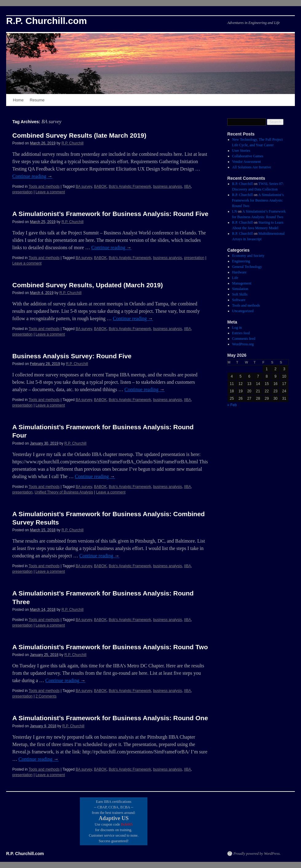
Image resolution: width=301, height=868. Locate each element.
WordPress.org (243, 344)
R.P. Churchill (72, 143)
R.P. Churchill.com (47, 21)
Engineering (241, 261)
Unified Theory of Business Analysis (64, 492)
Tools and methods (44, 187)
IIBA (188, 187)
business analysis (167, 187)
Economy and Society (248, 256)
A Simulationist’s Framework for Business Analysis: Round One (110, 718)
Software (239, 300)
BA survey (84, 187)
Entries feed (241, 333)
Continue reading (32, 176)
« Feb (232, 405)
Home (18, 100)
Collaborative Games (248, 156)
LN (235, 211)
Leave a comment (50, 192)
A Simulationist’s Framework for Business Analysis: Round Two (110, 647)
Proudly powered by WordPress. (257, 854)
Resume (37, 100)
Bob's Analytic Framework (130, 187)
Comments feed (244, 339)
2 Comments (46, 696)
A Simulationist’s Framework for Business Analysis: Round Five (110, 214)
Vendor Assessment (247, 162)
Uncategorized (243, 311)
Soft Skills (240, 294)
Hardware (239, 272)
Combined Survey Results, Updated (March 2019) (88, 285)
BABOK (100, 187)
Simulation (240, 289)
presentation (22, 192)
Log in (237, 328)
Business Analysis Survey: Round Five (72, 356)
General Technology (247, 267)
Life (235, 278)
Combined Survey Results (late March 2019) (79, 135)
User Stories (241, 151)
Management (242, 283)
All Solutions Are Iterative (252, 167)
